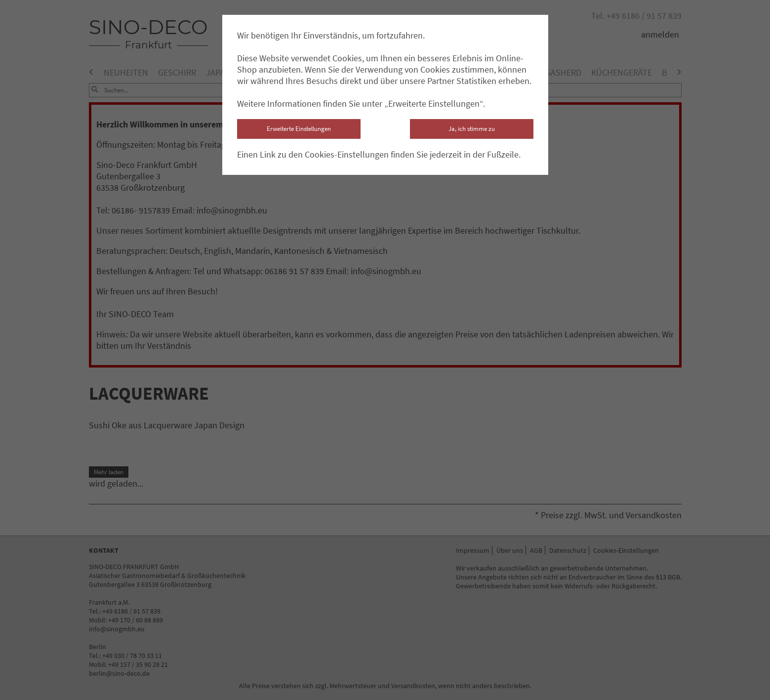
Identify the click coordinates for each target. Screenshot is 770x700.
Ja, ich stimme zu (472, 129)
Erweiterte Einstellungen (299, 129)
